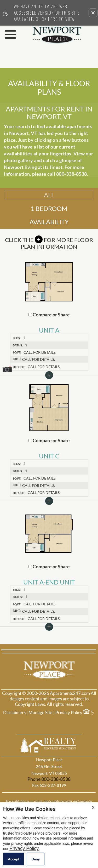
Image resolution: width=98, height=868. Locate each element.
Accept (14, 859)
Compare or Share (49, 315)
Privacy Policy (69, 713)
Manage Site (41, 713)
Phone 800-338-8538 (49, 779)
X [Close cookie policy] (93, 807)
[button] (93, 13)
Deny (36, 859)
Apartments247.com (70, 693)
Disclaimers (14, 713)
